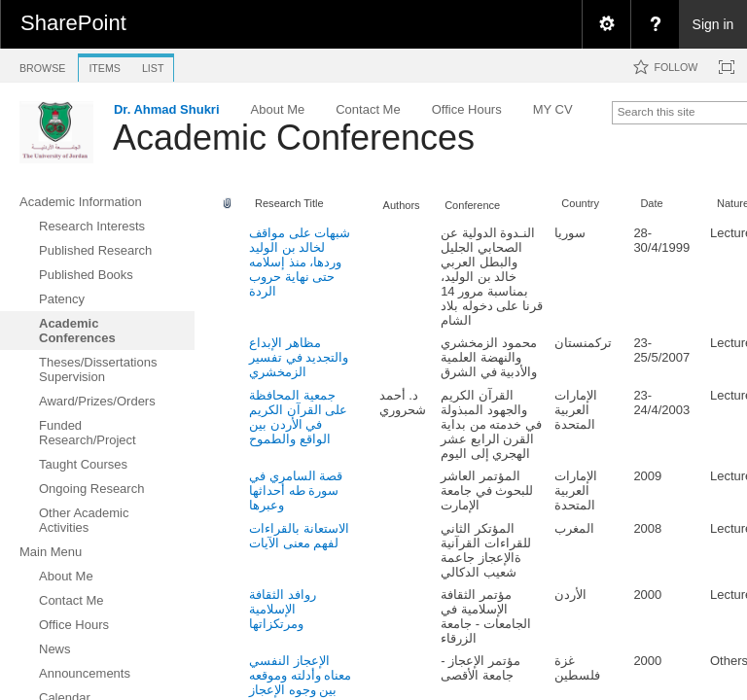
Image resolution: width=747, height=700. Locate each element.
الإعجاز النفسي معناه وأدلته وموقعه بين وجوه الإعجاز (300, 675)
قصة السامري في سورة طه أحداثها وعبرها (296, 490)
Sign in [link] (713, 24)
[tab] (42, 65)
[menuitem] (606, 24)
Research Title (289, 203)
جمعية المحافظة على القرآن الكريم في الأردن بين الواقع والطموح (298, 417)
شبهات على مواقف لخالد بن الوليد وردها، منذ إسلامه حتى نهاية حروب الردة (300, 262)
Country (580, 203)
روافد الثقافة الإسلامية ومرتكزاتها (283, 609)
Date (651, 203)
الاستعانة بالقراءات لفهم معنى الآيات (299, 536)
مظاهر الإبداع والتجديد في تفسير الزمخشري (299, 357)
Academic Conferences (294, 138)
